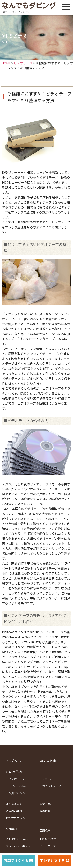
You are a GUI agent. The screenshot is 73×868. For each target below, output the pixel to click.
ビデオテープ (17, 779)
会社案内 (11, 829)
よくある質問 (14, 804)
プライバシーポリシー (19, 846)
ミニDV (47, 779)
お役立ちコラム (15, 818)
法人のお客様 (14, 811)
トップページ (14, 761)
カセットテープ (52, 786)
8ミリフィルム (18, 786)
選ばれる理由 (48, 761)
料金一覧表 (46, 804)
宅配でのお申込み (17, 839)
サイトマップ (48, 846)
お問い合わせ (48, 839)
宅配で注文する (52, 860)
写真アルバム (17, 793)
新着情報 (45, 811)
